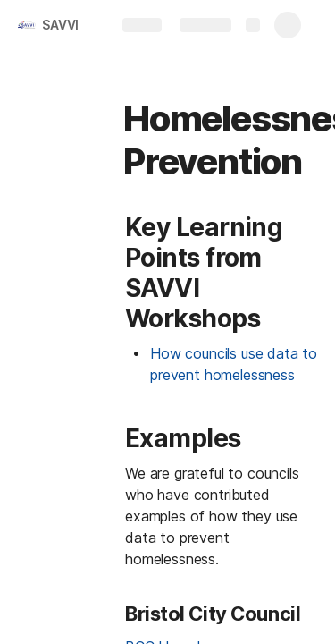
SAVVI (60, 25)
